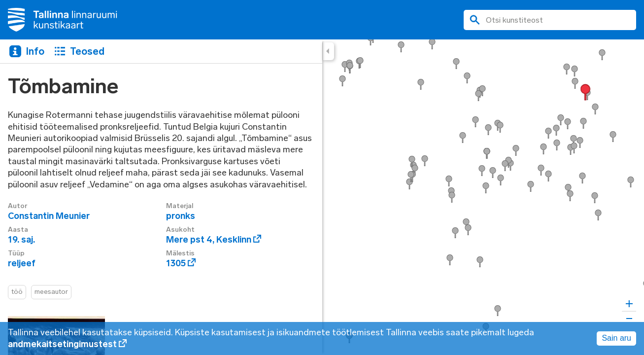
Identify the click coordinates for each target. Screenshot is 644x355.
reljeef (22, 263)
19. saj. (21, 240)
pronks (181, 216)
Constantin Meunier (49, 216)
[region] (322, 197)
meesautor (51, 292)
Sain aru (616, 338)
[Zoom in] (629, 304)
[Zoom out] (629, 318)
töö (17, 292)
